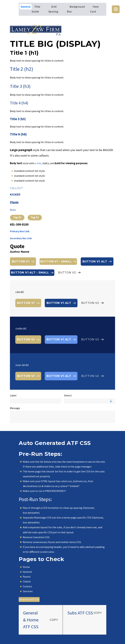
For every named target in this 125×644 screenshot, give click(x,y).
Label (13, 396)
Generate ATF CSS (29, 599)
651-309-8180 (19, 225)
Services (28, 591)
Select (68, 396)
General (27, 572)
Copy (54, 620)
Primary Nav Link (20, 231)
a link (38, 163)
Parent (27, 577)
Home (26, 567)
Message (15, 408)
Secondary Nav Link (21, 238)
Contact (27, 586)
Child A (27, 582)
